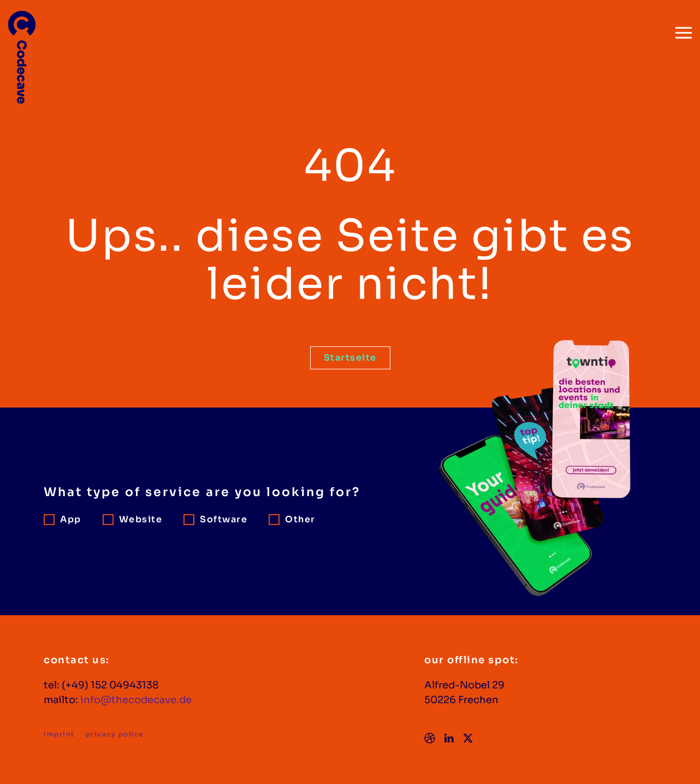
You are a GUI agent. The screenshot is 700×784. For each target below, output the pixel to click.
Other (292, 519)
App (63, 519)
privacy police (115, 734)
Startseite (350, 358)
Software (215, 519)
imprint (59, 734)
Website (133, 519)
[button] (684, 27)
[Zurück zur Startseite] (22, 52)
